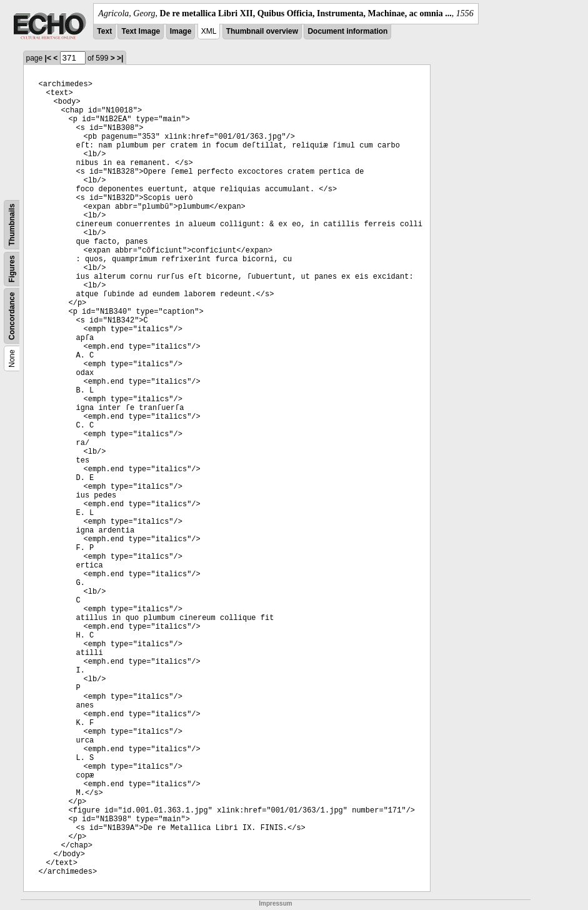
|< (48, 58)
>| (120, 58)
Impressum (275, 903)
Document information (347, 31)
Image (181, 31)
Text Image (141, 31)
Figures (12, 269)
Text (104, 31)
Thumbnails (12, 225)
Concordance (12, 316)
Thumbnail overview (262, 31)
